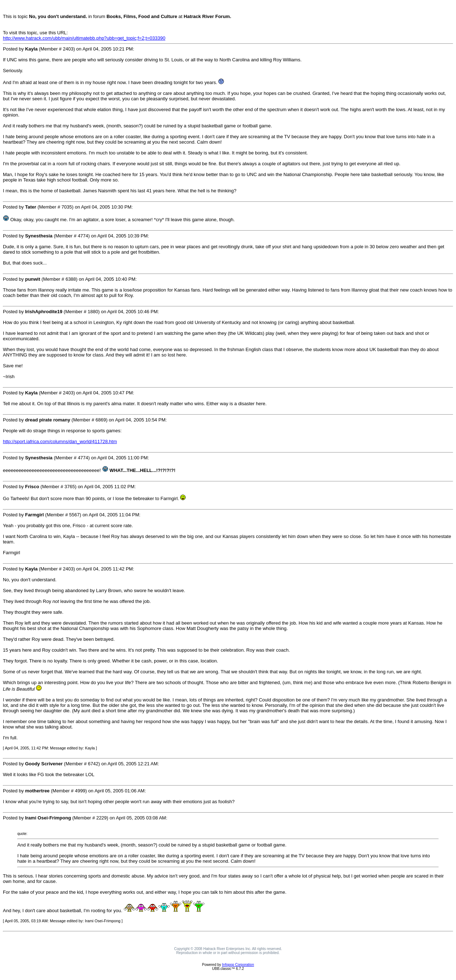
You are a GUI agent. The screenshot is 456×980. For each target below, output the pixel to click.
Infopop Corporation (238, 965)
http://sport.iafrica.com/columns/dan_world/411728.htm (60, 441)
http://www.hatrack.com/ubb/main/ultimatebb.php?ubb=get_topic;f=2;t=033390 (84, 38)
